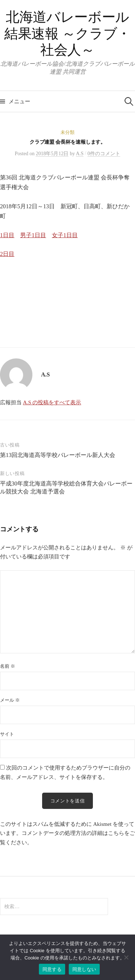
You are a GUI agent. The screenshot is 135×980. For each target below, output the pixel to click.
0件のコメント (104, 154)
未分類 (67, 132)
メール (10, 700)
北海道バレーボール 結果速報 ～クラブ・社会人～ (67, 33)
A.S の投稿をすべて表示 (52, 402)
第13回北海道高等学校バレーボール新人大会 (58, 455)
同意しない (84, 969)
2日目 (7, 254)
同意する (52, 969)
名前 (8, 666)
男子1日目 (33, 235)
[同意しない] (126, 957)
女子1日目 (65, 235)
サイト (7, 734)
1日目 (7, 235)
